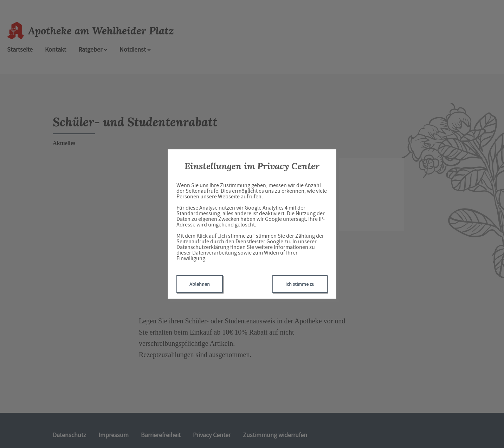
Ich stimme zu (300, 284)
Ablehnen (200, 284)
